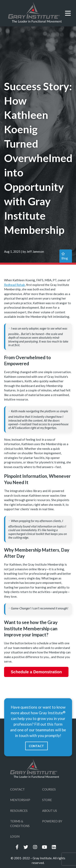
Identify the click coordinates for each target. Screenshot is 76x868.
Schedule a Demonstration (36, 672)
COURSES (49, 789)
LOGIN (15, 836)
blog (65, 256)
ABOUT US (50, 811)
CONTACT (36, 746)
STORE (47, 800)
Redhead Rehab (14, 285)
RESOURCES (19, 811)
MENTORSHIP (20, 800)
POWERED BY (52, 821)
